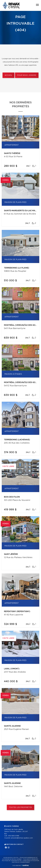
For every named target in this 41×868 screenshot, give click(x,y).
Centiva (25, 865)
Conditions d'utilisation (31, 861)
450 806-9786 (14, 836)
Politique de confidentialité (12, 861)
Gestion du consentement (21, 862)
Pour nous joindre (27, 75)
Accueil (8, 75)
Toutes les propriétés (20, 807)
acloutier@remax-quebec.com (22, 838)
